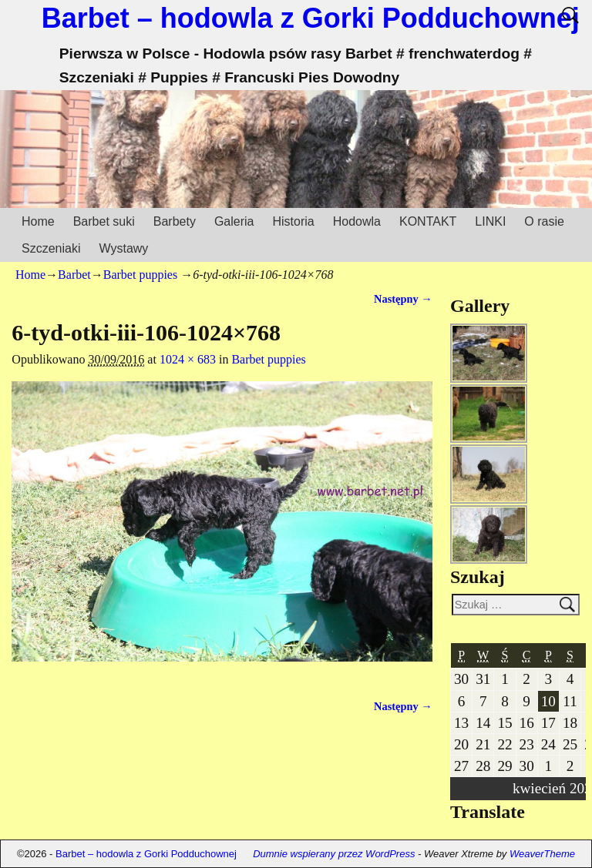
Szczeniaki (51, 248)
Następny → (403, 299)
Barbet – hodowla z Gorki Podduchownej (311, 18)
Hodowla (357, 221)
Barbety (175, 221)
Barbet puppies (140, 275)
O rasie (544, 221)
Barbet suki (104, 221)
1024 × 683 (188, 359)
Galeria (234, 221)
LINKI (490, 221)
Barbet (74, 275)
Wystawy (123, 248)
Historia (293, 221)
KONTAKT (428, 221)
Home (38, 221)
